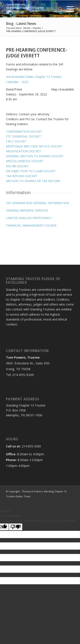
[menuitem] (58, 9)
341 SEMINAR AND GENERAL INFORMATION (38, 203)
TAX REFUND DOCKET (22, 176)
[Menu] (68, 9)
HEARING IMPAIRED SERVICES (27, 210)
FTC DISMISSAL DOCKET (23, 136)
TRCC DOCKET (16, 141)
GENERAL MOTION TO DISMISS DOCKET (35, 156)
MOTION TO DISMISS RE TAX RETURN (33, 181)
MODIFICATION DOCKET (24, 151)
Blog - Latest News (21, 24)
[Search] (58, 9)
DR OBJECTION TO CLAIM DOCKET (31, 171)
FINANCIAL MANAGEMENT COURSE (31, 225)
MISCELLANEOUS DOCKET (25, 161)
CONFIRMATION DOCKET (24, 131)
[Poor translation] (16, 527)
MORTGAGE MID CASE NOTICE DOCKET (34, 146)
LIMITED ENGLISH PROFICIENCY (29, 218)
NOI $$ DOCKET (17, 166)
